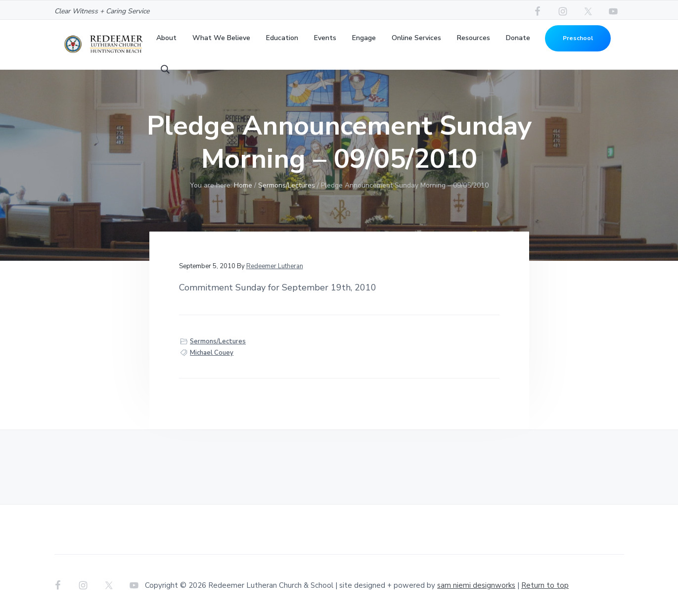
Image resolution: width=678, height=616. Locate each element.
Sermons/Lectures (218, 341)
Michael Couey (212, 353)
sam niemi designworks (476, 585)
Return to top (545, 585)
